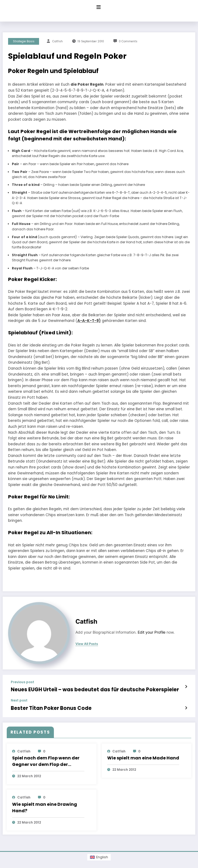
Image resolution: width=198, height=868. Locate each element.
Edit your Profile (152, 632)
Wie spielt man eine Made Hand (143, 755)
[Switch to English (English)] (99, 855)
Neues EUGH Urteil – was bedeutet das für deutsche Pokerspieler (81, 689)
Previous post (22, 682)
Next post (19, 699)
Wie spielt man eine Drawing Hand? (45, 805)
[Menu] (99, 7)
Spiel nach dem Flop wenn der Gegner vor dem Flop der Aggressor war (46, 759)
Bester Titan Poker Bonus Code (44, 706)
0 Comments (128, 41)
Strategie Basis (24, 41)
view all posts (87, 644)
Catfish (58, 41)
